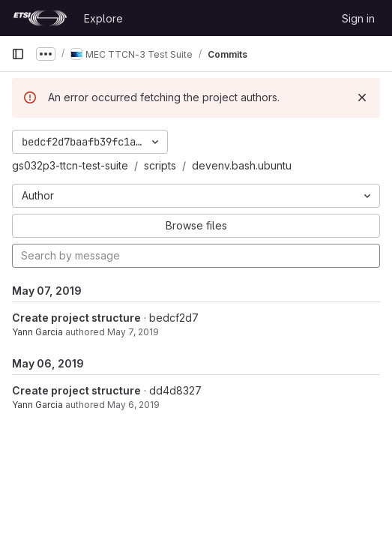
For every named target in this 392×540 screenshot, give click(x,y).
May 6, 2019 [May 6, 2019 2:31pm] (133, 405)
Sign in (358, 18)
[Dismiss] (362, 97)
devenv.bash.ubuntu (242, 165)
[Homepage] (40, 18)
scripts (160, 165)
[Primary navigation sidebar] (18, 54)
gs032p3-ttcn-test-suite (70, 165)
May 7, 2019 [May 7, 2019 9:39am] (133, 332)
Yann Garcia (37, 332)
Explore (103, 18)
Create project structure (76, 318)
